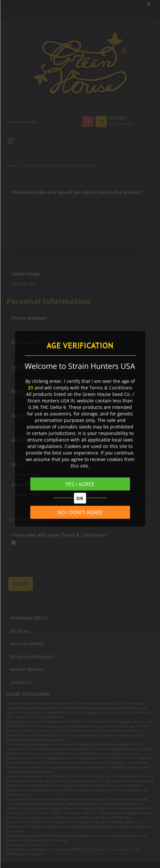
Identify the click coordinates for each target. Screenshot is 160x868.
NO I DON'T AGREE (80, 512)
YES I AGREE (80, 484)
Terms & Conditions (111, 388)
